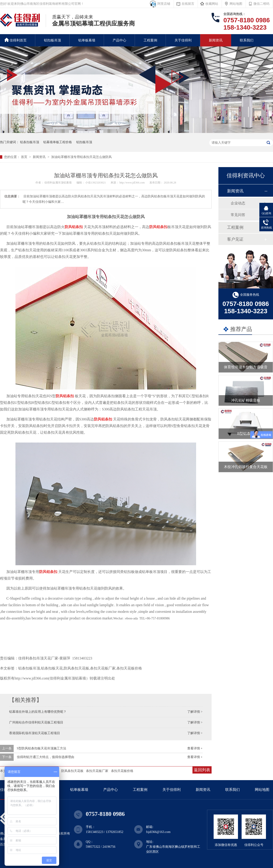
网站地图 (236, 4)
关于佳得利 (183, 40)
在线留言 (188, 4)
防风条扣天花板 (72, 771)
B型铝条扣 (246, 434)
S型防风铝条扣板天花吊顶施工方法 (42, 748)
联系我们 (247, 40)
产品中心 (119, 40)
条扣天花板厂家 (97, 771)
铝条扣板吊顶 (30, 142)
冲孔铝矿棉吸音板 (246, 400)
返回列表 (202, 770)
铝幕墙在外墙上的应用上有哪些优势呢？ (38, 712)
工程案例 (150, 40)
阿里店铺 (163, 4)
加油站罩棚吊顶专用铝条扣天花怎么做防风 (81, 157)
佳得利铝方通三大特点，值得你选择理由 (45, 757)
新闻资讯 (216, 40)
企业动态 (238, 203)
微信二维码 (261, 4)
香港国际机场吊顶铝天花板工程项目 (35, 733)
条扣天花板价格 (122, 771)
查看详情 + (195, 748)
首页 (25, 157)
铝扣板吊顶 (52, 40)
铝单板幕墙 (87, 40)
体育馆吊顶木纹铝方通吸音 (246, 367)
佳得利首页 (16, 40)
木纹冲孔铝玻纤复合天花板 (246, 467)
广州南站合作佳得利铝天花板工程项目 (36, 722)
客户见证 (235, 239)
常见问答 (238, 215)
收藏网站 (212, 4)
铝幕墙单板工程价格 (58, 142)
